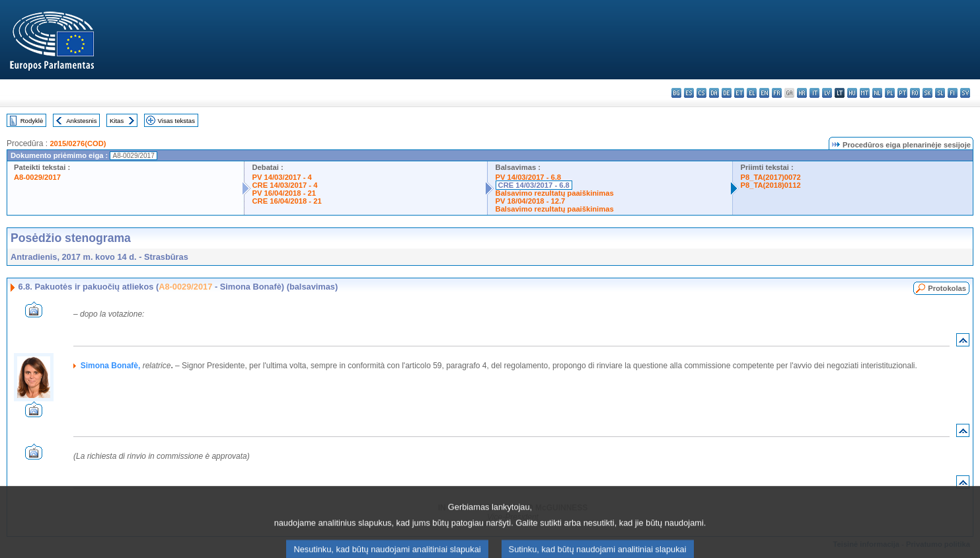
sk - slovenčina (927, 93)
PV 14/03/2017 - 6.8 (529, 177)
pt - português (902, 93)
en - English (764, 93)
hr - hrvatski (802, 93)
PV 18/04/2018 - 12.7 (531, 201)
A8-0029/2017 (37, 177)
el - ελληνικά (752, 93)
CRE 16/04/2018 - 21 (287, 201)
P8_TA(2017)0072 (771, 177)
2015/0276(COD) (78, 143)
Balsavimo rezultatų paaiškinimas (555, 193)
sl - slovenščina (940, 93)
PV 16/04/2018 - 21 (284, 193)
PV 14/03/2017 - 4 (282, 177)
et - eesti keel (739, 93)
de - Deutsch (727, 93)
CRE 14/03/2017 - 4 (285, 185)
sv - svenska (965, 93)
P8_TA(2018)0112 (771, 185)
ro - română (915, 93)
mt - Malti (865, 93)
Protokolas (947, 288)
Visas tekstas (176, 121)
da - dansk (714, 93)
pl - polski (890, 93)
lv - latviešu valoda (827, 93)
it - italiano (814, 93)
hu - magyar (852, 93)
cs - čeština (701, 93)
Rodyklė (32, 121)
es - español (689, 93)
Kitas (117, 121)
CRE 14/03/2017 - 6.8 (534, 185)
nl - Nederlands (877, 93)
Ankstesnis (81, 121)
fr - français (777, 93)
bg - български (676, 93)
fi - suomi (953, 93)
